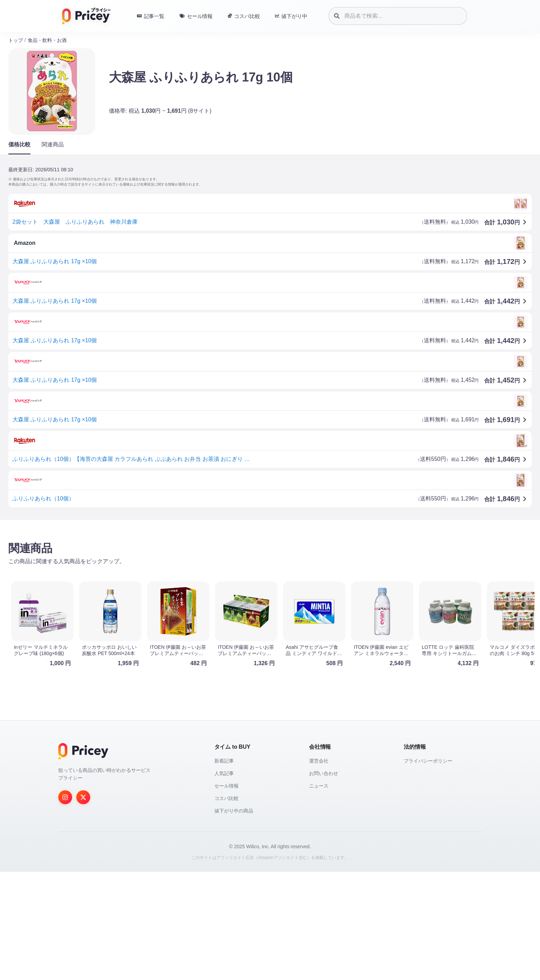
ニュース (319, 894)
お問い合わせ (324, 882)
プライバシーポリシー (428, 869)
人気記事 (224, 882)
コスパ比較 (226, 906)
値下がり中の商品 (234, 919)
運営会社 (319, 869)
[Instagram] (65, 905)
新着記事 (224, 869)
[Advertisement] (216, 579)
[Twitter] (83, 905)
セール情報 (226, 894)
